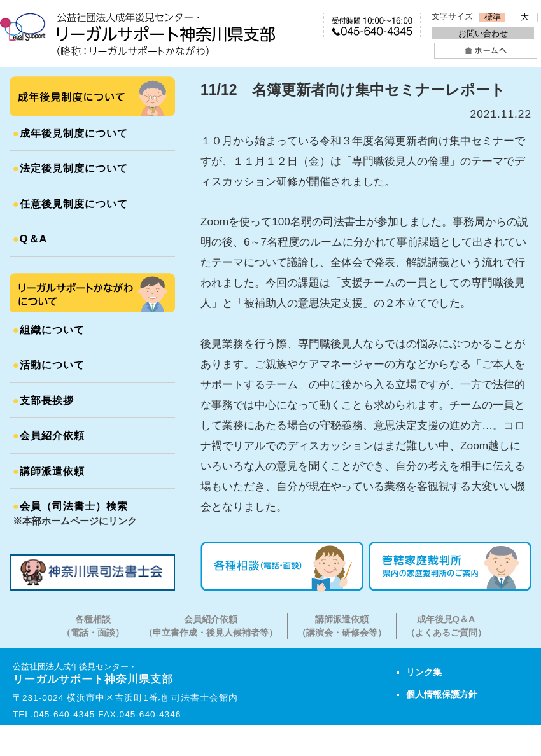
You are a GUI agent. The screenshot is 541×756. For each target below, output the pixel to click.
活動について (49, 365)
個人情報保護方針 (442, 694)
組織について (49, 330)
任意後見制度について (70, 204)
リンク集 (424, 672)
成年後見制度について (70, 133)
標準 (493, 17)
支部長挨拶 (43, 400)
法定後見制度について (70, 168)
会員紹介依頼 (49, 435)
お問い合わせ (483, 33)
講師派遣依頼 (49, 471)
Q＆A (30, 239)
